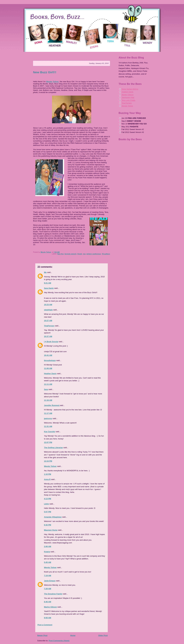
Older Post (103, 635)
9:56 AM (48, 618)
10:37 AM (48, 336)
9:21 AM (48, 283)
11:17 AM (48, 413)
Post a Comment (45, 625)
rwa (84, 254)
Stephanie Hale (128, 97)
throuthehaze (50, 360)
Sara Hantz (49, 288)
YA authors (106, 254)
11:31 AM (48, 426)
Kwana (47, 552)
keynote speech (71, 254)
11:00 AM (48, 368)
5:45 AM (48, 562)
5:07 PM (48, 512)
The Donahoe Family (53, 594)
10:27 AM (48, 321)
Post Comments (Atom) (59, 641)
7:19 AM (48, 576)
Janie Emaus (50, 581)
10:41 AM (48, 355)
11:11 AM (48, 384)
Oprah (80, 254)
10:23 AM (48, 305)
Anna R (47, 479)
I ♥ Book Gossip (51, 342)
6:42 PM (48, 525)
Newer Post (42, 635)
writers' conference (94, 254)
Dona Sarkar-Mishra (130, 89)
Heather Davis (50, 374)
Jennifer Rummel (52, 405)
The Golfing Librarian (53, 448)
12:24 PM (48, 461)
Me (45, 272)
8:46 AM (48, 602)
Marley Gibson (50, 607)
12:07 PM (48, 442)
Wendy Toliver (52, 82)
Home (73, 635)
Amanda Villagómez (53, 517)
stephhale (48, 310)
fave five (61, 254)
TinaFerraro (49, 326)
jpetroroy (48, 418)
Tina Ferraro (127, 103)
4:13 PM (48, 499)
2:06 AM (48, 546)
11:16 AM (48, 400)
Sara (46, 389)
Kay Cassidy (50, 432)
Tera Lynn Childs (128, 100)
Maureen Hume (51, 530)
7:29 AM (48, 589)
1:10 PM (48, 474)
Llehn (47, 504)
